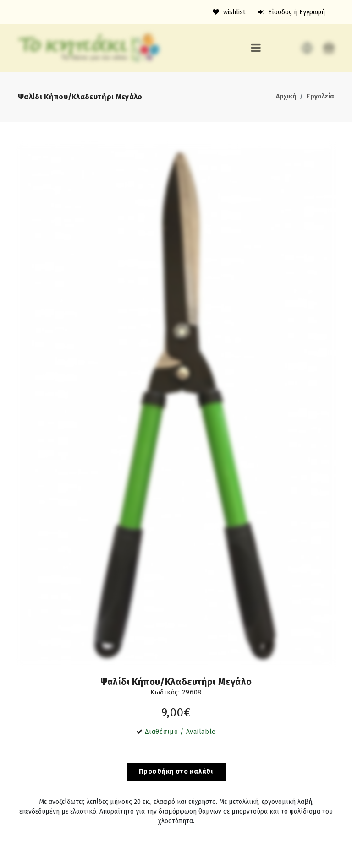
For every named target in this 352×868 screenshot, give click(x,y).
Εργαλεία (320, 96)
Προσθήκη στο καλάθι (176, 772)
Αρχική (286, 96)
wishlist (229, 12)
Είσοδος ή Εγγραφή (292, 12)
